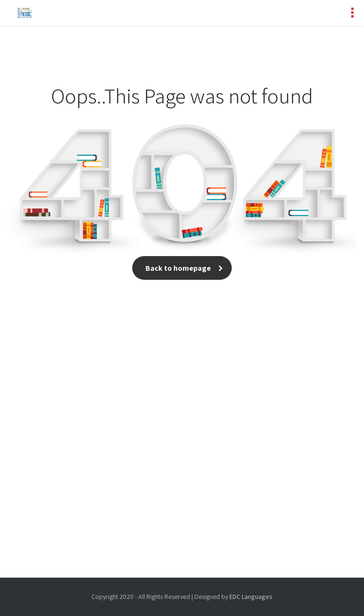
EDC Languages (251, 597)
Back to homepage (182, 268)
